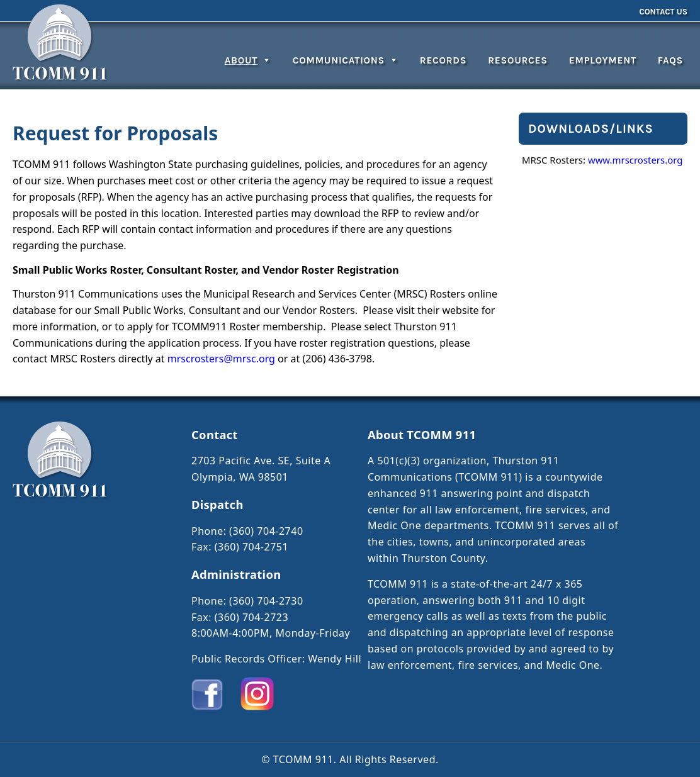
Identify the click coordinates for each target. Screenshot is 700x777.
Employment (603, 60)
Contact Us (663, 12)
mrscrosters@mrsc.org (221, 359)
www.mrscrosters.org (635, 160)
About (248, 60)
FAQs (670, 60)
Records (443, 60)
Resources (518, 60)
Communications (346, 60)
